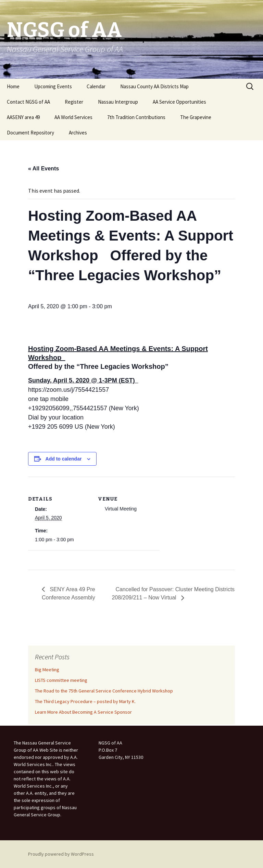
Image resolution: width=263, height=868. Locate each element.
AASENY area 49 (23, 117)
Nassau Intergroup (118, 102)
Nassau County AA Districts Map (154, 86)
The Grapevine (196, 117)
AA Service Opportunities (179, 102)
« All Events (43, 169)
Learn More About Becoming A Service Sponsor (83, 712)
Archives (78, 133)
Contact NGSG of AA (28, 102)
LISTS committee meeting (61, 680)
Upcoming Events (53, 86)
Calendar (96, 86)
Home (13, 86)
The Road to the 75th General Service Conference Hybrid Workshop (104, 691)
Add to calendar (64, 459)
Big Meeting (47, 670)
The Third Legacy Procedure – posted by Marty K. (85, 701)
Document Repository (30, 133)
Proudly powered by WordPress (61, 854)
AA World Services (73, 117)
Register (74, 102)
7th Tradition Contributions (136, 117)
